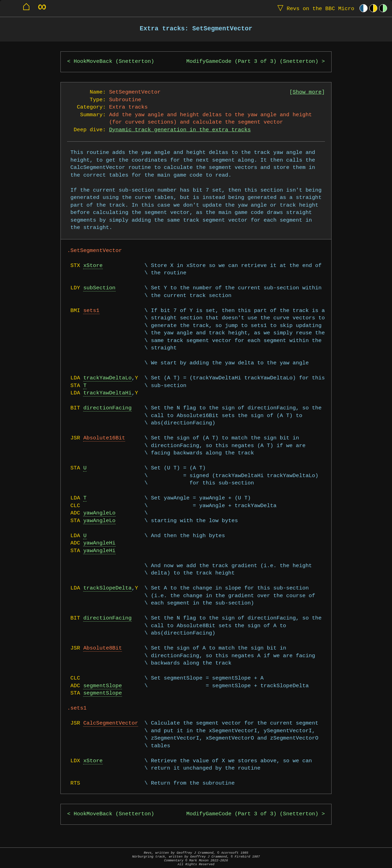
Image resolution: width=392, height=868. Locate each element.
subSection (99, 288)
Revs (314, 8)
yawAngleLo (99, 513)
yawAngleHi (99, 543)
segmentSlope (103, 686)
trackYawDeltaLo (107, 378)
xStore (93, 266)
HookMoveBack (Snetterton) (114, 62)
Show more (307, 92)
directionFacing (107, 408)
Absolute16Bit (104, 438)
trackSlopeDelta (107, 588)
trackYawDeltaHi (107, 393)
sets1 (91, 311)
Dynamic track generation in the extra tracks (180, 130)
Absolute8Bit (103, 648)
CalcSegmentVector (111, 723)
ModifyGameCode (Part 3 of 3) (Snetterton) (252, 62)
